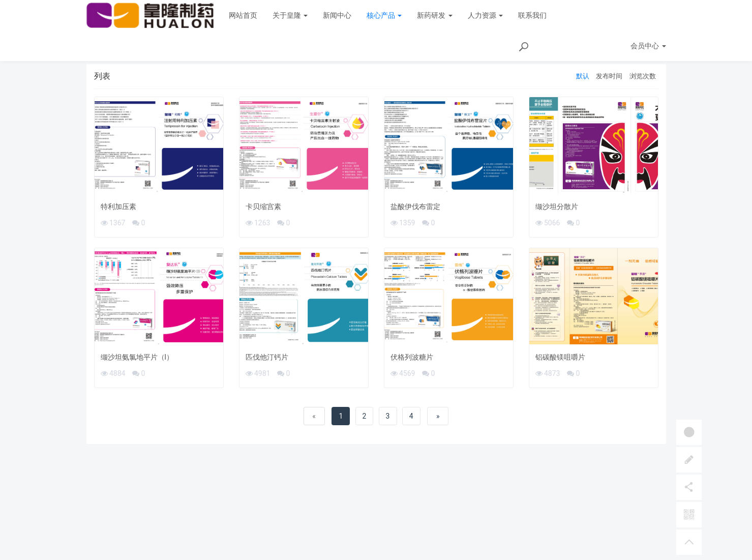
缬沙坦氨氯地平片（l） (137, 357)
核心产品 (384, 15)
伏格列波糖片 (412, 357)
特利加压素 (118, 207)
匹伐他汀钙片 (267, 357)
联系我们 (532, 15)
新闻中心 (337, 15)
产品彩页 (649, 49)
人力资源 (485, 15)
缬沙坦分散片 (557, 207)
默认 (583, 76)
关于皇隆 (290, 15)
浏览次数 (643, 76)
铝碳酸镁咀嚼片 (560, 357)
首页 (615, 49)
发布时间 (609, 76)
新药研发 (434, 15)
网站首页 (243, 15)
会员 (648, 15)
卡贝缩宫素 (263, 207)
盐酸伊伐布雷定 (415, 207)
